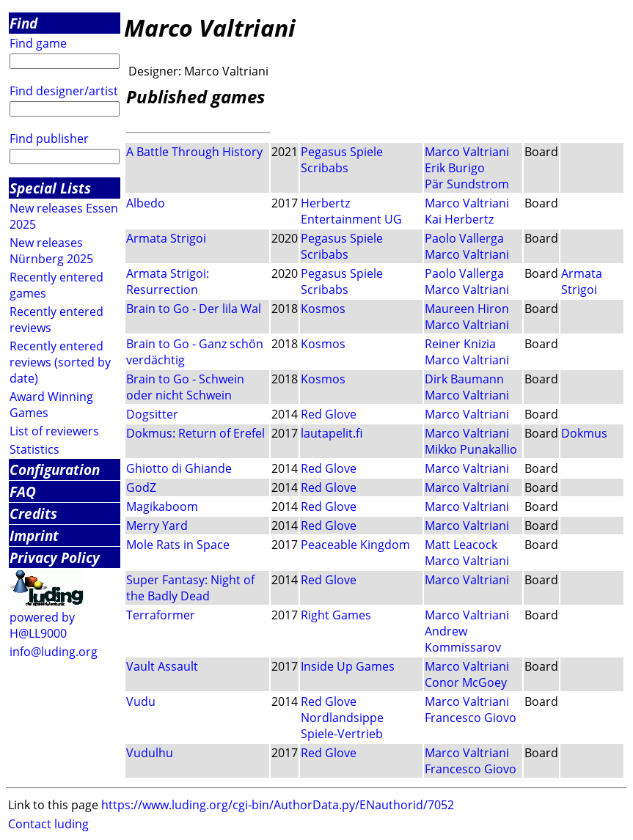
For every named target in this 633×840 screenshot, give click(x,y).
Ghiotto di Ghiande (179, 468)
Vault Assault (162, 666)
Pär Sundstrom (467, 184)
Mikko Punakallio (471, 449)
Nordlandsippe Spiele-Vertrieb (342, 726)
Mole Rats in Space (178, 545)
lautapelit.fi (332, 433)
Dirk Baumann (464, 379)
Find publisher (49, 139)
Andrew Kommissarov (463, 639)
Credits (33, 513)
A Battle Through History (194, 152)
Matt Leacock (461, 545)
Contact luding (48, 824)
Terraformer (161, 615)
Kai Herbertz (459, 219)
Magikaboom (162, 506)
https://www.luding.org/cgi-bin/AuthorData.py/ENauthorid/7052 (278, 805)
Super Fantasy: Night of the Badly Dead (190, 588)
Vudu (141, 701)
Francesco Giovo (471, 718)
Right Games (336, 615)
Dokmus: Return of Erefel (195, 433)
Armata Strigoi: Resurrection (168, 281)
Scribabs (325, 168)
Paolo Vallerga (464, 238)
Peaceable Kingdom (355, 545)
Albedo (146, 203)
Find (23, 23)
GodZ (141, 487)
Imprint (34, 535)
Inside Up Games (348, 666)
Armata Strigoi (166, 238)
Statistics (34, 449)
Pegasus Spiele (342, 152)
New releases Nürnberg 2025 (51, 251)
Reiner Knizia (460, 344)
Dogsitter (152, 414)
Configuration (55, 469)
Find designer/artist (64, 91)
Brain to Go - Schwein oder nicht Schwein (185, 387)
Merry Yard (157, 526)
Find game (38, 43)
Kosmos (323, 309)
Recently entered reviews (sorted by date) (60, 362)
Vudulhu (150, 753)
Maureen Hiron (467, 309)
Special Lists (50, 188)
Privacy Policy (55, 557)
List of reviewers (54, 431)
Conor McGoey (466, 682)
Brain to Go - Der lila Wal (194, 309)
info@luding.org (54, 652)
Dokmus (584, 433)
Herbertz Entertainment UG (351, 211)
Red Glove (329, 414)
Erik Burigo (455, 168)
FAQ (23, 491)
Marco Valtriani (467, 152)
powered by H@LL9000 (42, 625)
